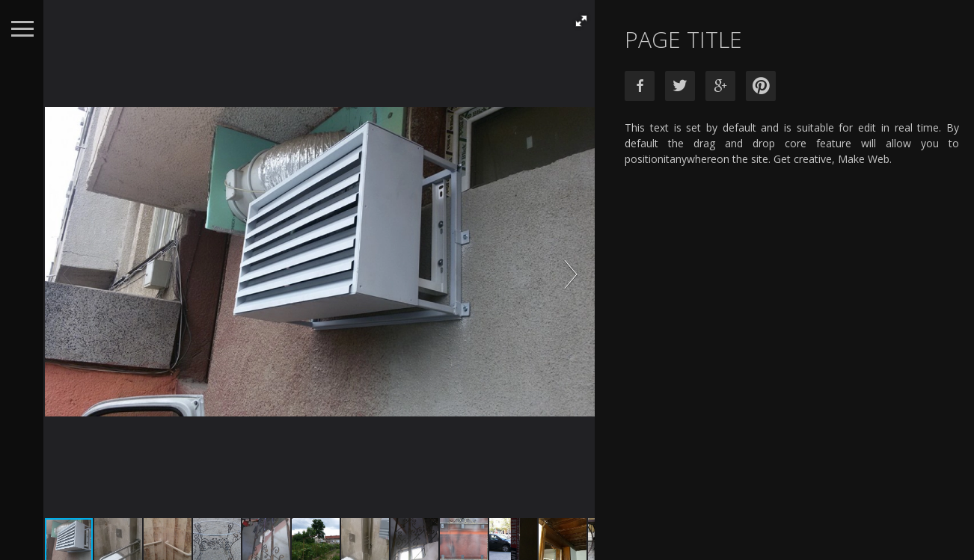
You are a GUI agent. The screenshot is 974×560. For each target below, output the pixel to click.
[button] (580, 21)
